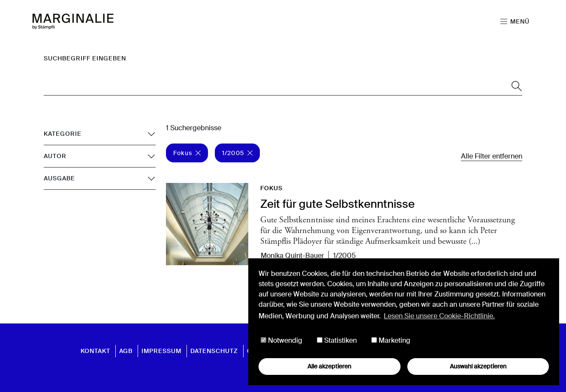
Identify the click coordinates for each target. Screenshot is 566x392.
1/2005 (237, 153)
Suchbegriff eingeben (85, 58)
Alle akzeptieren (329, 366)
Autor (55, 156)
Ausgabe (59, 178)
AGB (126, 351)
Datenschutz (214, 351)
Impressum (161, 351)
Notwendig (281, 340)
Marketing (391, 340)
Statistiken (337, 340)
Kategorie (63, 134)
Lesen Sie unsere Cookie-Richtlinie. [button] (439, 316)
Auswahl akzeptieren (478, 366)
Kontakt (95, 351)
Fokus (187, 153)
